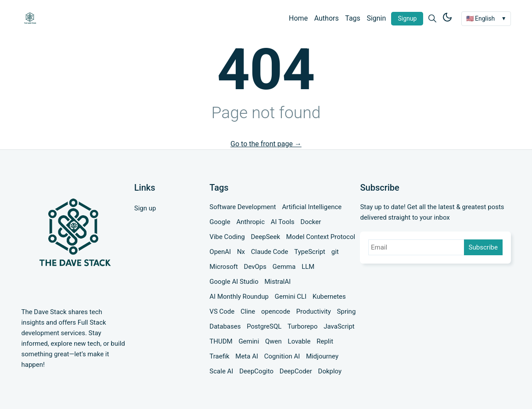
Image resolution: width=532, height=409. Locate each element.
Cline (248, 311)
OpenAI (220, 252)
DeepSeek (266, 237)
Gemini (249, 341)
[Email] (417, 247)
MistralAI (277, 282)
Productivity (314, 311)
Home (298, 18)
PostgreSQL (264, 326)
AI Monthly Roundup (239, 297)
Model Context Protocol (321, 237)
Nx (241, 252)
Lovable (299, 341)
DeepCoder (296, 371)
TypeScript (310, 252)
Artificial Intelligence (312, 207)
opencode (276, 311)
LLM (308, 267)
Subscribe (483, 247)
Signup (407, 18)
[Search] (432, 18)
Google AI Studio (234, 282)
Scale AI (221, 371)
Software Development (243, 207)
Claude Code (270, 252)
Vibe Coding (227, 237)
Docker (311, 222)
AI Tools (283, 222)
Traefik (219, 356)
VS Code (222, 311)
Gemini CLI (291, 297)
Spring (347, 311)
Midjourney (322, 356)
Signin (376, 18)
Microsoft (224, 267)
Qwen (273, 341)
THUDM (221, 341)
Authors (327, 18)
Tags (353, 18)
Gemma (284, 267)
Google (220, 222)
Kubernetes (329, 297)
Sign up (145, 208)
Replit (325, 341)
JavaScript (339, 326)
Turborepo (302, 326)
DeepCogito (256, 371)
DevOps (255, 267)
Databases (225, 326)
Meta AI (247, 356)
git (335, 252)
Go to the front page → (266, 144)
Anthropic (250, 222)
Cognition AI (282, 356)
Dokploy (330, 371)
